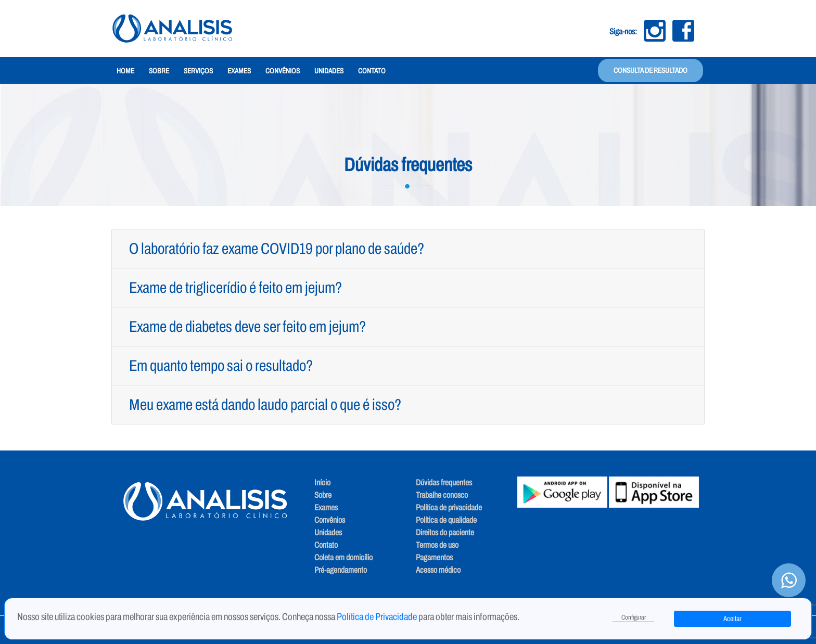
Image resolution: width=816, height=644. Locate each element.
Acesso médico (438, 570)
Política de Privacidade (378, 617)
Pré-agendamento (341, 570)
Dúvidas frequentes (444, 482)
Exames (239, 71)
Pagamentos (434, 557)
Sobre (159, 71)
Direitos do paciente (445, 532)
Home (125, 71)
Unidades (329, 71)
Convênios (283, 71)
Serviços (198, 71)
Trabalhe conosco (442, 495)
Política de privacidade (449, 507)
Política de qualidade (446, 520)
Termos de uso (437, 545)
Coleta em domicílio (343, 557)
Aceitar (732, 619)
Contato (372, 71)
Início (322, 482)
